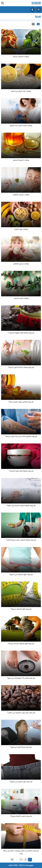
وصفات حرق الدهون (21, 229)
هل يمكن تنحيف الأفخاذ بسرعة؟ (21, 816)
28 (12, 860)
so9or (36, 3)
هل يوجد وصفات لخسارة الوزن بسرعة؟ (21, 367)
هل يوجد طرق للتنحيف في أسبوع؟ (21, 574)
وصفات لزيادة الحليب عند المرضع (21, 126)
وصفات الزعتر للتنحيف (21, 298)
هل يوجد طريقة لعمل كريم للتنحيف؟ (21, 471)
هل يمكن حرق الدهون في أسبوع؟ (21, 782)
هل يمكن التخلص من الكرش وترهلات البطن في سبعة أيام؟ (21, 852)
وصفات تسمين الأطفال (21, 264)
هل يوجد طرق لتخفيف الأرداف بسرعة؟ (21, 644)
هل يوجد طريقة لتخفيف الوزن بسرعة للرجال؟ (21, 540)
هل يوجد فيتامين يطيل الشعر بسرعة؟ (21, 402)
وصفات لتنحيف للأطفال (21, 195)
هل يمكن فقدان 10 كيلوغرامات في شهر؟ (21, 678)
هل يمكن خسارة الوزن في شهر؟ (21, 747)
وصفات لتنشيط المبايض (21, 160)
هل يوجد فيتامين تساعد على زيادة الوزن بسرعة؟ (21, 436)
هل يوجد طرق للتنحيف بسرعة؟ (21, 609)
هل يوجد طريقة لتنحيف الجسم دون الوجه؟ (21, 505)
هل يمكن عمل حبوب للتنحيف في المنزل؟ (21, 713)
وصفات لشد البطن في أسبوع (21, 91)
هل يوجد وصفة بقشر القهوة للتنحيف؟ (21, 333)
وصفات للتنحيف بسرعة (21, 57)
